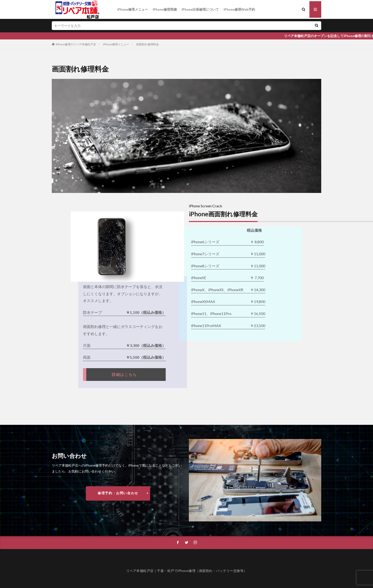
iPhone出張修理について (200, 9)
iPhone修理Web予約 (239, 9)
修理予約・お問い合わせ (118, 493)
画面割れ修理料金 (147, 44)
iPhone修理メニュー (133, 9)
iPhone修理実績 (165, 9)
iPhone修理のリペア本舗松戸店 (76, 44)
